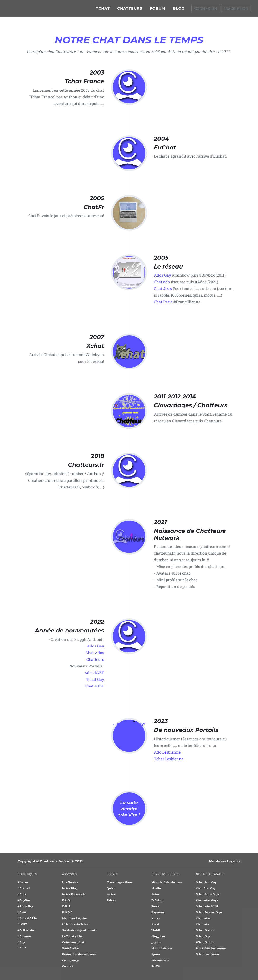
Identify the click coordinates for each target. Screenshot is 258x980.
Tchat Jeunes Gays (209, 912)
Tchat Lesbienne (169, 759)
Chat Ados (95, 653)
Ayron (156, 954)
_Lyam (156, 942)
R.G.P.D (67, 912)
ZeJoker (157, 900)
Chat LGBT (95, 686)
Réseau (23, 882)
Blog (179, 10)
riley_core (158, 936)
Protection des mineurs (79, 954)
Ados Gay (162, 275)
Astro (155, 894)
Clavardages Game (120, 882)
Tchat (103, 10)
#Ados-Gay (25, 906)
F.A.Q (66, 900)
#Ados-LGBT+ (27, 918)
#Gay (21, 942)
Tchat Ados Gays (208, 894)
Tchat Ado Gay (206, 882)
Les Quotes (70, 882)
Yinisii (156, 930)
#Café (22, 912)
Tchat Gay (95, 679)
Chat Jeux (163, 288)
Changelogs (71, 960)
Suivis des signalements (79, 930)
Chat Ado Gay (206, 888)
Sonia (155, 906)
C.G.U (66, 906)
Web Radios (71, 948)
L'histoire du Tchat (75, 924)
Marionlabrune (162, 948)
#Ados (22, 894)
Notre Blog (70, 888)
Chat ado (162, 282)
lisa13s (156, 966)
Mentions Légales (225, 861)
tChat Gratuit (205, 942)
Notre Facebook (74, 894)
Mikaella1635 (160, 960)
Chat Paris (163, 302)
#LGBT (22, 924)
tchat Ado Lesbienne (211, 948)
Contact (68, 966)
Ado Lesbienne (167, 752)
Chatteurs (130, 10)
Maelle (156, 888)
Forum (158, 10)
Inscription (236, 10)
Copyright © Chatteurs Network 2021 (50, 861)
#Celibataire (26, 930)
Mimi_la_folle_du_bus (166, 882)
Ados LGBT (94, 673)
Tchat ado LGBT (207, 906)
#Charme (24, 936)
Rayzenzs (158, 912)
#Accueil (24, 888)
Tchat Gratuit (205, 930)
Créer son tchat (73, 942)
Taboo (111, 900)
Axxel (155, 924)
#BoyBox (24, 900)
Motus (111, 894)
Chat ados (203, 918)
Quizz (111, 888)
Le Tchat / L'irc (73, 936)
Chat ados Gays (207, 900)
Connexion (206, 10)
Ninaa (155, 918)
